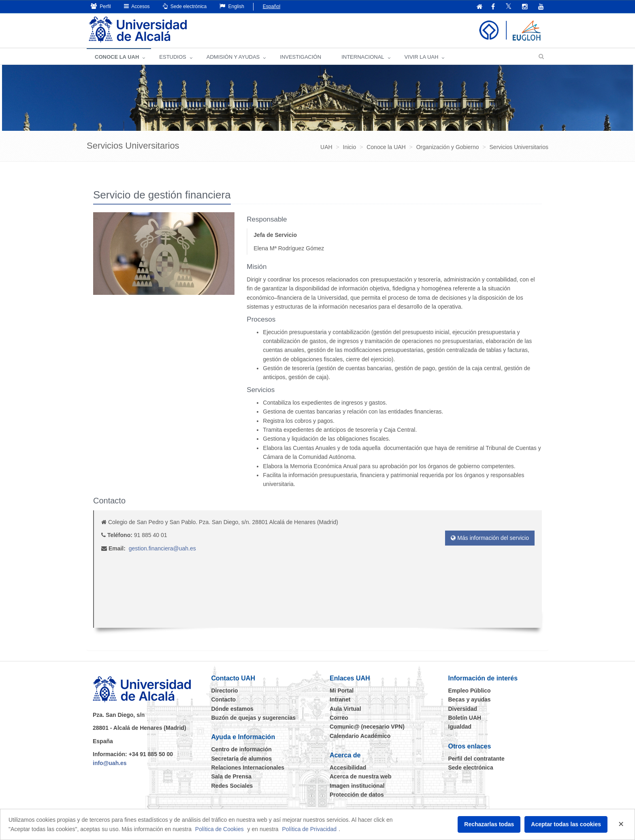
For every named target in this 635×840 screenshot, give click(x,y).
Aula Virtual (345, 709)
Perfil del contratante (476, 759)
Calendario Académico (360, 736)
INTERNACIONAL (363, 57)
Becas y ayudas (470, 699)
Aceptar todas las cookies (566, 824)
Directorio (225, 691)
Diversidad (463, 709)
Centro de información (242, 749)
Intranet (340, 699)
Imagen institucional (357, 786)
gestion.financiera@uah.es (162, 548)
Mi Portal (342, 691)
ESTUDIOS (173, 57)
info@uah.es (110, 763)
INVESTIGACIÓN (300, 57)
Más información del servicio (490, 538)
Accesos (137, 6)
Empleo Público (470, 691)
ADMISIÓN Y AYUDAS (233, 57)
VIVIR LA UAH (422, 57)
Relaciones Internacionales (248, 768)
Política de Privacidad (310, 829)
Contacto (224, 699)
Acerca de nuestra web (361, 776)
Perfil (101, 6)
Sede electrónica (185, 6)
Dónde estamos (232, 709)
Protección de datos (357, 795)
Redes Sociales (232, 786)
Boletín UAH (465, 718)
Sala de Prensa (232, 776)
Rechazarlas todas (489, 824)
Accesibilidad (348, 768)
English (232, 6)
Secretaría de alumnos (242, 759)
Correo (339, 718)
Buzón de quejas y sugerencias (254, 718)
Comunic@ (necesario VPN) (367, 727)
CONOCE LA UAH (117, 57)
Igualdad (460, 727)
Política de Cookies (219, 829)
